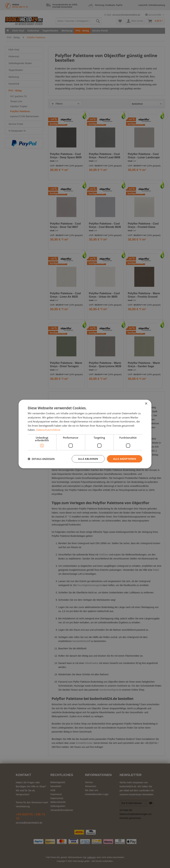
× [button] (146, 404)
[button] (41, 459)
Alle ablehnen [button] (88, 459)
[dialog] (85, 434)
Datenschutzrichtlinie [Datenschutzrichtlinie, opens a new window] (48, 430)
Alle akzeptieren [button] (125, 459)
